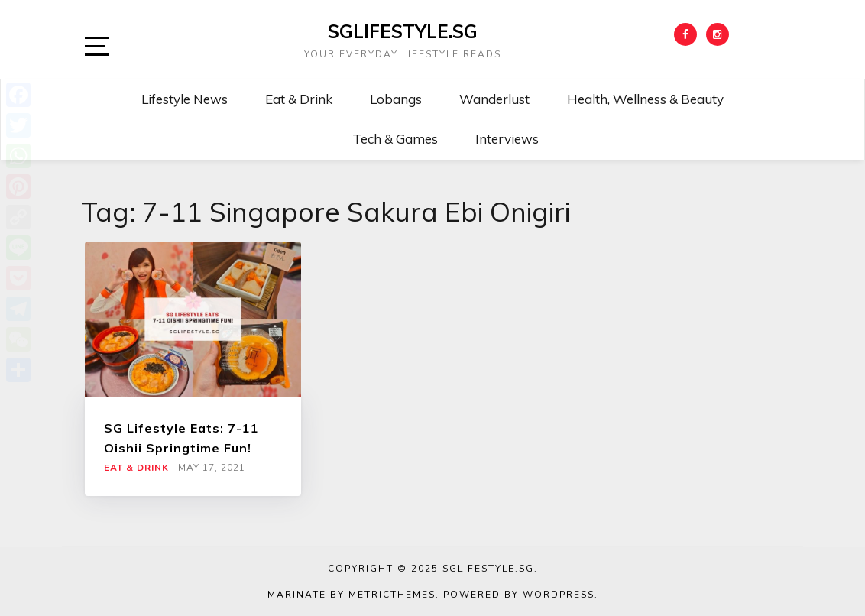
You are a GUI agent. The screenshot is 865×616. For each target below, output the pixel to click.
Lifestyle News (185, 99)
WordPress (559, 595)
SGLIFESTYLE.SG (403, 31)
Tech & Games (395, 139)
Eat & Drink (299, 99)
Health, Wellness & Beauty (645, 99)
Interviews (507, 139)
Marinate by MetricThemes (352, 595)
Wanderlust (494, 99)
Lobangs (396, 99)
